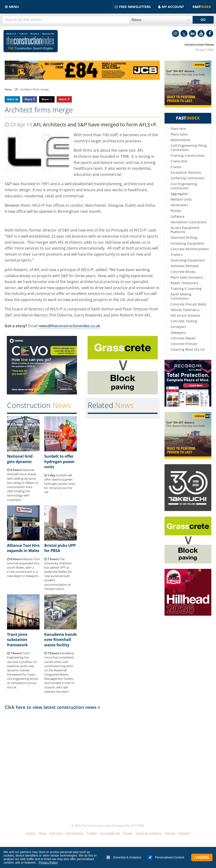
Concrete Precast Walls (189, 304)
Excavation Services (186, 172)
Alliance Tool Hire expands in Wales (23, 548)
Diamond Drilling (184, 237)
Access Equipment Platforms (185, 230)
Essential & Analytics (124, 857)
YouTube (201, 33)
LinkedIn (193, 33)
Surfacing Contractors (188, 178)
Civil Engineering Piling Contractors (189, 148)
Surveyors (178, 327)
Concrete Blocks (183, 272)
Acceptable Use (110, 833)
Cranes (176, 167)
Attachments (181, 140)
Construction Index (31, 41)
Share (11, 99)
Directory (184, 833)
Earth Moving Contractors (181, 296)
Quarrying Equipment (188, 260)
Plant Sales (179, 134)
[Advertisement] (82, 760)
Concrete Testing (184, 321)
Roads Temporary (184, 283)
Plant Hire (178, 129)
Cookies (92, 833)
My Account (173, 7)
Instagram (176, 33)
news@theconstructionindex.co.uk (69, 326)
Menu (14, 7)
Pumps (176, 211)
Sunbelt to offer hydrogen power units (59, 462)
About (42, 833)
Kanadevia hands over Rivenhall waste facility (60, 640)
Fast (202, 7)
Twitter (184, 33)
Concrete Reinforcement (190, 249)
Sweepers (178, 333)
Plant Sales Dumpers (187, 277)
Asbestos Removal (185, 266)
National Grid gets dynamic (20, 459)
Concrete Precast (184, 344)
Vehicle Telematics (185, 310)
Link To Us (56, 833)
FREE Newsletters (135, 7)
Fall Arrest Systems (185, 315)
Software (178, 216)
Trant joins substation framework (17, 640)
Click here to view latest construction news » (52, 707)
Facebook (210, 33)
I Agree (202, 857)
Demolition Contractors (189, 222)
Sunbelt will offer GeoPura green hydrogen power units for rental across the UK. (60, 484)
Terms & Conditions (149, 833)
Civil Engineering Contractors (184, 186)
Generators (179, 205)
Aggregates (179, 194)
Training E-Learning (186, 289)
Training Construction (188, 156)
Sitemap (170, 833)
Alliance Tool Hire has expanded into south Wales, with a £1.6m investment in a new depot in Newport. (23, 568)
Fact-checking (75, 833)
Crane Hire (179, 161)
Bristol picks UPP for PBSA (60, 548)
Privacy (128, 833)
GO (203, 20)
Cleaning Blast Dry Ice (188, 349)
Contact (31, 833)
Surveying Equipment (187, 243)
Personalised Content (166, 857)
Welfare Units (181, 199)
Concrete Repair (183, 338)
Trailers (177, 255)
